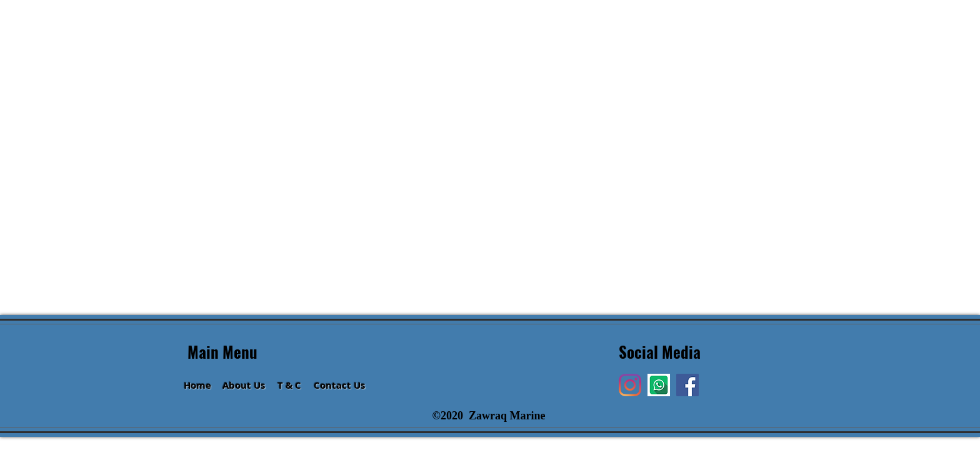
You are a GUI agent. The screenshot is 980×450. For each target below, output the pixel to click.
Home (197, 385)
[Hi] (659, 385)
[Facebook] (687, 385)
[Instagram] (630, 385)
